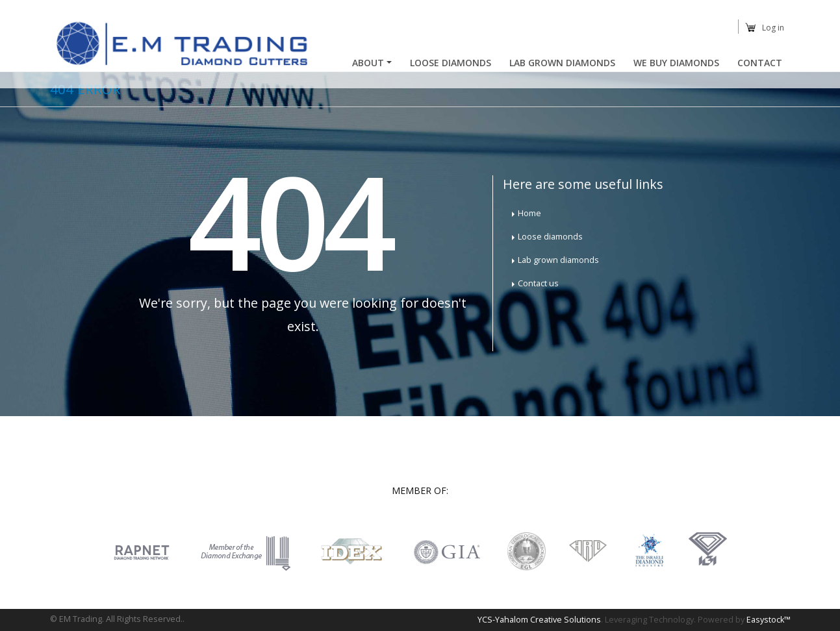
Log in (773, 28)
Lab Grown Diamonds (562, 63)
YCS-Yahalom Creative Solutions (539, 620)
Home (529, 213)
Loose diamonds (550, 237)
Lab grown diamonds (558, 260)
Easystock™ (769, 620)
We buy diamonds (676, 63)
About (368, 63)
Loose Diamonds (451, 63)
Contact (760, 63)
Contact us (538, 283)
